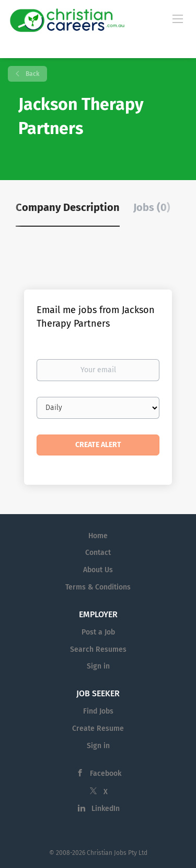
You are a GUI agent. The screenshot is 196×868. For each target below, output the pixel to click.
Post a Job (98, 632)
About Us (98, 570)
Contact (98, 553)
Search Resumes (98, 649)
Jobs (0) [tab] (152, 207)
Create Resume (98, 728)
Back (32, 74)
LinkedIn (106, 809)
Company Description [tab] (68, 207)
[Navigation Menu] (178, 18)
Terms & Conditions (98, 587)
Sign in (98, 666)
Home (98, 536)
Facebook (106, 774)
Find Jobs (98, 711)
